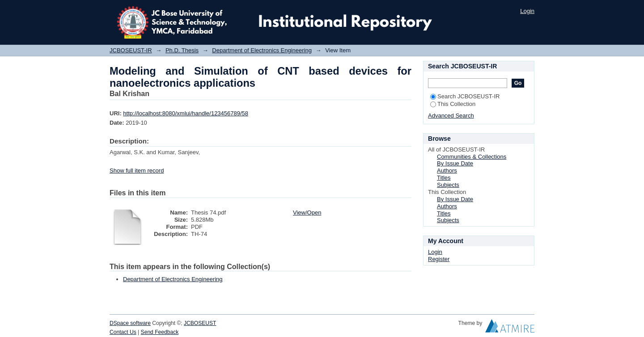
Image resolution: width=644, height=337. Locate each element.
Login (527, 11)
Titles (444, 178)
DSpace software (130, 323)
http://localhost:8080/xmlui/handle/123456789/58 (186, 113)
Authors (447, 171)
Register (439, 259)
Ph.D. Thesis (182, 50)
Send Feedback (160, 332)
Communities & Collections (472, 157)
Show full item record (137, 171)
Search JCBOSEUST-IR (465, 96)
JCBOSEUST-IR (131, 50)
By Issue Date (455, 163)
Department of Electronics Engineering (262, 50)
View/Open (307, 213)
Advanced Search (451, 116)
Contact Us (123, 332)
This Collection (453, 104)
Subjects (448, 185)
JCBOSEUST (200, 323)
